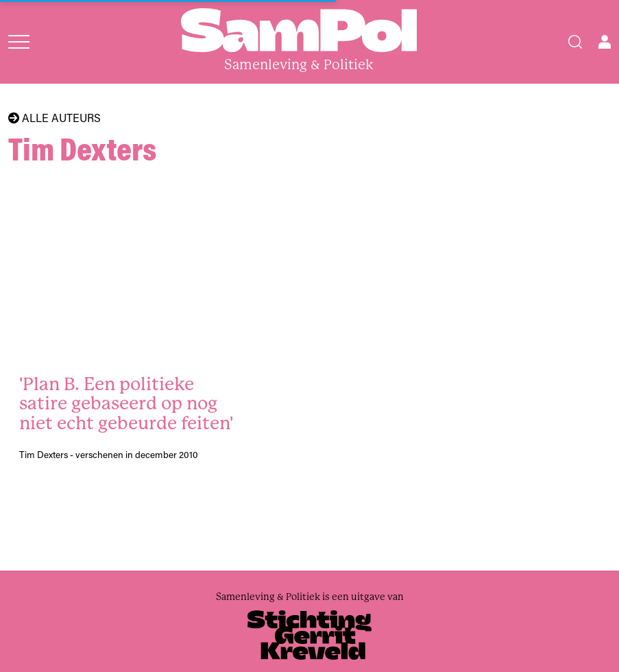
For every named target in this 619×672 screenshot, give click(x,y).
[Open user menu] (605, 42)
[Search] (575, 42)
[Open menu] (19, 42)
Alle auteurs (54, 118)
